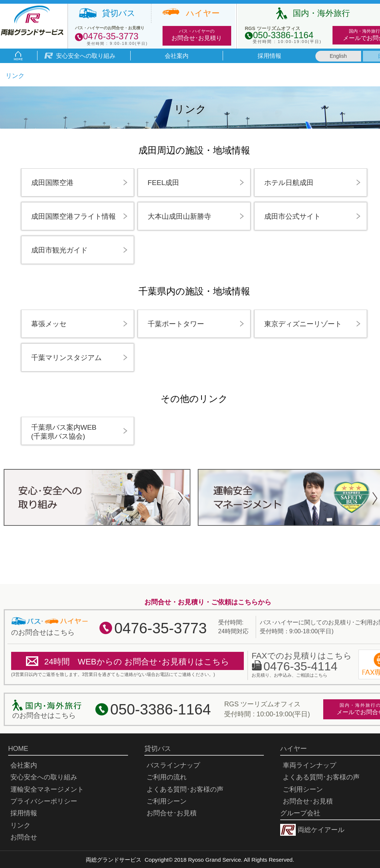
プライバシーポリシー (44, 801)
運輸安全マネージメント (47, 789)
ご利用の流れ (167, 777)
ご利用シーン (167, 801)
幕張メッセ (49, 324)
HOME (18, 749)
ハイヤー (203, 13)
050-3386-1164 (160, 709)
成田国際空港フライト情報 (73, 216)
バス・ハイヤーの (197, 35)
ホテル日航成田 (289, 183)
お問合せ (24, 837)
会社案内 (177, 56)
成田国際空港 (52, 183)
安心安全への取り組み (86, 56)
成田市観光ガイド (59, 250)
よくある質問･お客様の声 (185, 789)
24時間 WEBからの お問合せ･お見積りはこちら (137, 662)
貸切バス (119, 13)
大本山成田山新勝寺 (179, 216)
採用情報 (269, 56)
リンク (20, 825)
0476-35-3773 (160, 628)
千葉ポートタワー (176, 324)
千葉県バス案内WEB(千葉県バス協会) (64, 432)
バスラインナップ (173, 765)
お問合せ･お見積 (175, 813)
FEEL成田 (164, 183)
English (338, 56)
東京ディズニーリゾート (303, 324)
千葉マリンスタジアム (66, 358)
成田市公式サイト (292, 216)
